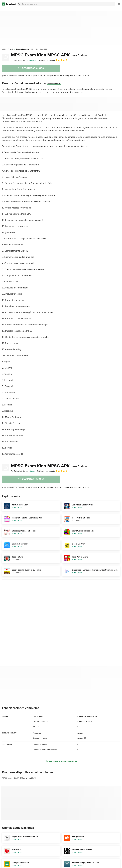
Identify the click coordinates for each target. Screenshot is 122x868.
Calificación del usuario (52, 60)
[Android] (11, 49)
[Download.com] (9, 4)
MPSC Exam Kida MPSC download (17, 778)
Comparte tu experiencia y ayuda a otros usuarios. (68, 75)
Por (20, 60)
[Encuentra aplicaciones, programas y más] (66, 4)
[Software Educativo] (22, 49)
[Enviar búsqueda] (20, 4)
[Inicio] (4, 49)
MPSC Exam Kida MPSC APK (50, 55)
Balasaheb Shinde (54, 84)
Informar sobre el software (61, 762)
